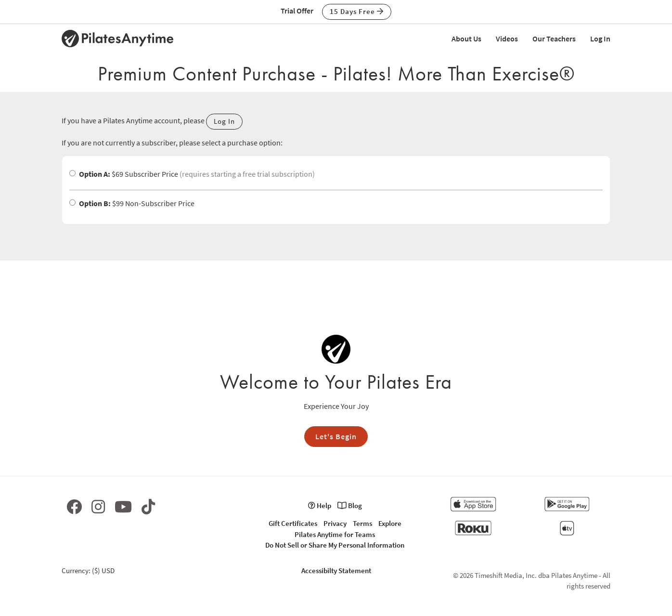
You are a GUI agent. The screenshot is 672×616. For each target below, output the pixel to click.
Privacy (335, 523)
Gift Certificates (293, 523)
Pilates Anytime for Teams (335, 534)
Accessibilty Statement (336, 570)
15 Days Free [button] (357, 11)
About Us (466, 39)
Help (320, 505)
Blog (350, 505)
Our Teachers (554, 39)
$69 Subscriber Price (192, 174)
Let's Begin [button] (336, 436)
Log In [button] (224, 121)
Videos (507, 39)
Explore (390, 523)
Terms (362, 523)
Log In (600, 39)
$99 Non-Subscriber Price (132, 203)
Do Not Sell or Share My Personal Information (335, 545)
